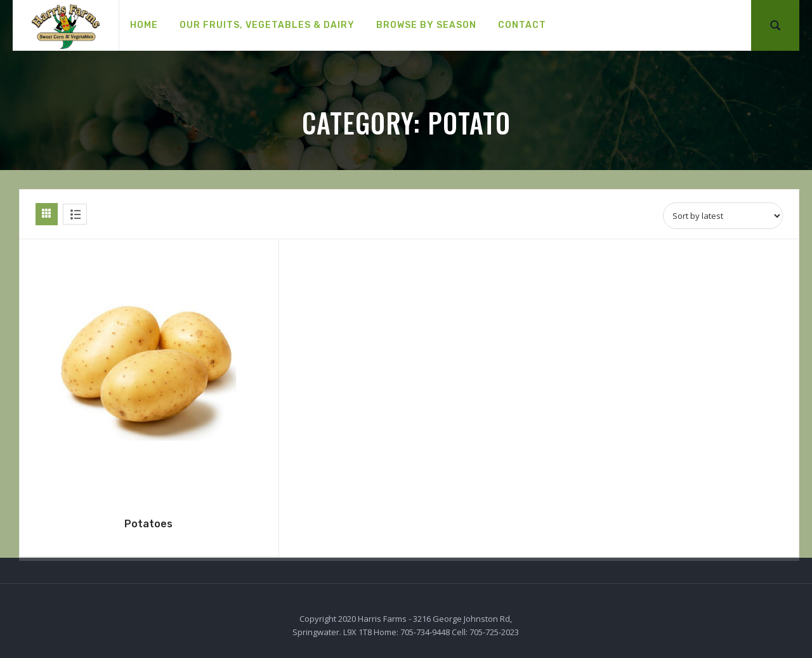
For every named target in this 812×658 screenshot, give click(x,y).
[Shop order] (723, 216)
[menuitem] (144, 25)
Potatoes (148, 524)
